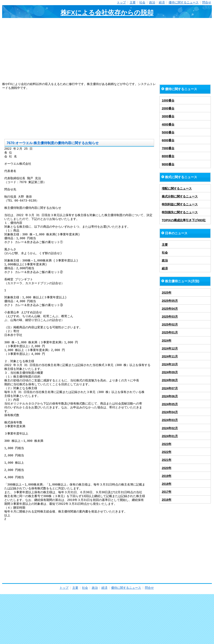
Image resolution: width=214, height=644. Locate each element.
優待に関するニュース (184, 2)
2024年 (167, 341)
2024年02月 (170, 428)
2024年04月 (170, 412)
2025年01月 (170, 332)
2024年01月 (170, 436)
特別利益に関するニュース (180, 204)
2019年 (167, 476)
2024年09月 (170, 372)
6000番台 (168, 140)
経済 (162, 2)
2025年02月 (170, 324)
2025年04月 (170, 309)
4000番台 (168, 124)
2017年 (167, 492)
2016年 (167, 500)
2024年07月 (170, 388)
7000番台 (168, 148)
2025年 (167, 293)
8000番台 (168, 156)
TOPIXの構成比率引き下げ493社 (184, 220)
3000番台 (168, 116)
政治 (152, 2)
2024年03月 (170, 420)
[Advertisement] (107, 50)
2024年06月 (170, 396)
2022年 (167, 452)
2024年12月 (170, 348)
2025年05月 (170, 301)
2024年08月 (170, 380)
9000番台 (168, 164)
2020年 (167, 468)
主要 (133, 2)
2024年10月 (170, 364)
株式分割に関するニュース (180, 196)
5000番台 (168, 132)
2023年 (167, 444)
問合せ (207, 2)
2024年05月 (170, 404)
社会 (142, 2)
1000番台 (168, 100)
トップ (121, 2)
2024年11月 (170, 356)
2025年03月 (170, 317)
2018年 (167, 484)
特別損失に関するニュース (180, 212)
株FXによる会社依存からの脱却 (107, 13)
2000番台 (168, 108)
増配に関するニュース (177, 188)
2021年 (167, 460)
